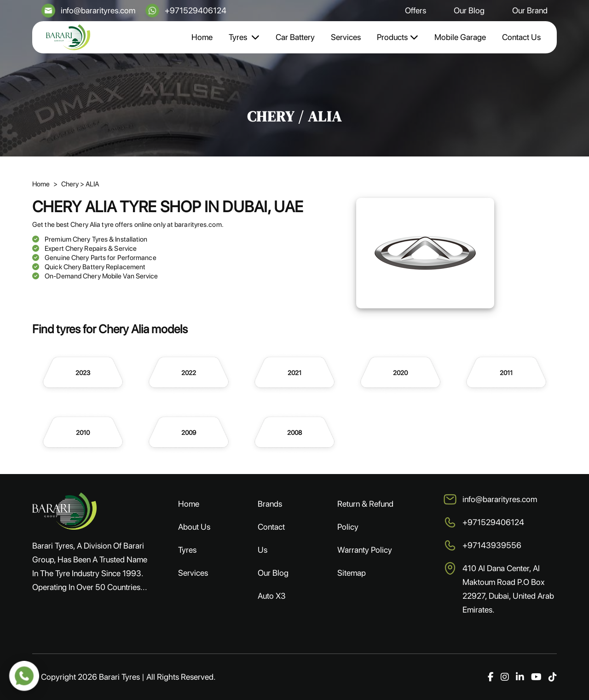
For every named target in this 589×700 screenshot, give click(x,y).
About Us (194, 527)
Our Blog (469, 10)
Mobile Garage (460, 37)
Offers (416, 10)
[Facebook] (491, 677)
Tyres (244, 37)
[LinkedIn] (520, 677)
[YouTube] (536, 677)
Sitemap (352, 573)
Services (346, 37)
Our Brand (530, 10)
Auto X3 (272, 596)
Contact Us (521, 37)
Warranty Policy (365, 550)
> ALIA (90, 184)
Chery (71, 184)
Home (202, 37)
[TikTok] (553, 677)
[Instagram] (505, 677)
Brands (270, 504)
